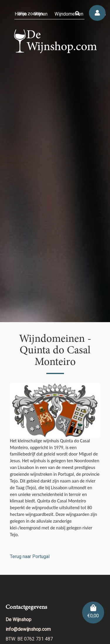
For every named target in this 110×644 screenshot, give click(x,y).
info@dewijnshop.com (28, 629)
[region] (55, 161)
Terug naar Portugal (30, 557)
